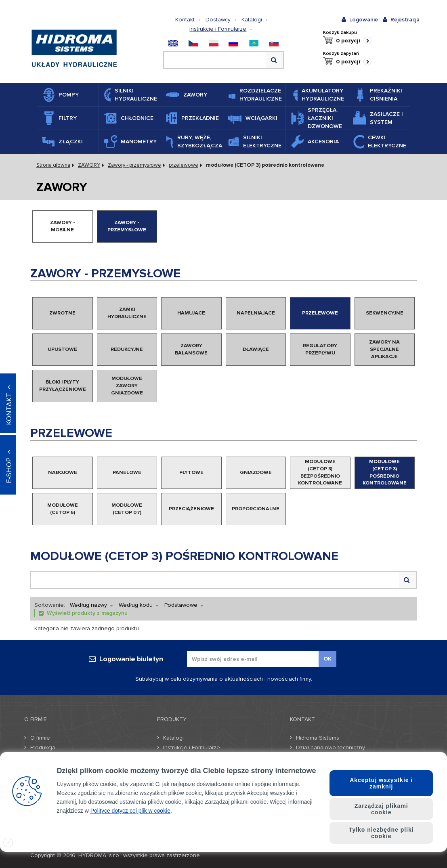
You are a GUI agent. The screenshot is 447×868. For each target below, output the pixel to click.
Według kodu (139, 605)
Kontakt (185, 20)
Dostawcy (218, 20)
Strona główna (53, 165)
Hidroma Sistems (318, 738)
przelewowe (184, 165)
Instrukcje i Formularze (218, 29)
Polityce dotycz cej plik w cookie (130, 811)
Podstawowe (184, 605)
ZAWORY (89, 165)
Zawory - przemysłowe (134, 165)
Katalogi (252, 20)
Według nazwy (91, 605)
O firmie (40, 738)
